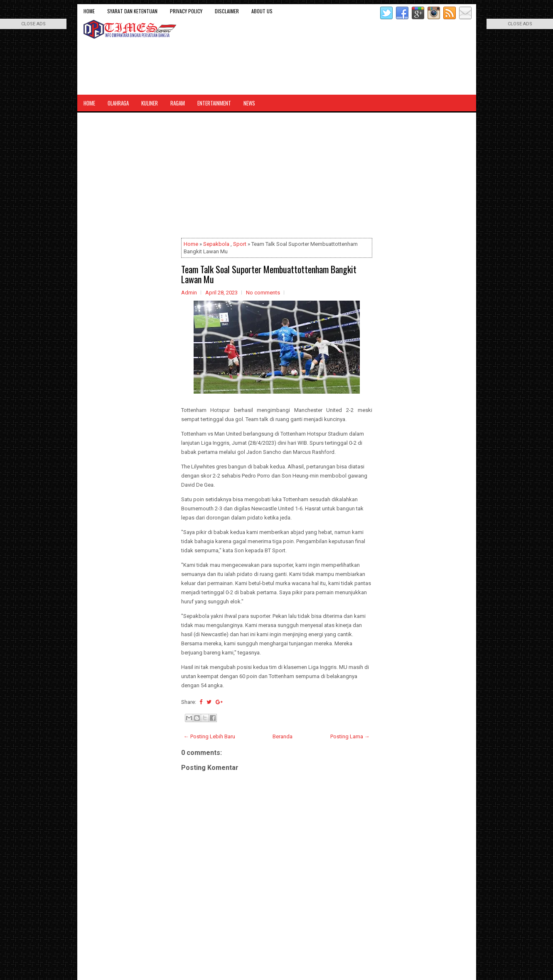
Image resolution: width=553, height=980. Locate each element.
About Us (262, 11)
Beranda (283, 736)
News (249, 103)
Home (89, 11)
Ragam (178, 103)
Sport (240, 244)
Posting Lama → (350, 736)
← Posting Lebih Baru (209, 736)
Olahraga (118, 103)
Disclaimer (227, 11)
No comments (263, 293)
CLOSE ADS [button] (33, 24)
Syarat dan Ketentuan (132, 11)
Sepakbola (216, 244)
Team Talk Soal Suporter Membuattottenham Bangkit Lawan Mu (269, 274)
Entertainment (214, 103)
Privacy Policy (186, 11)
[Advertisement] (277, 177)
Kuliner (150, 103)
